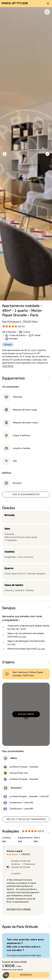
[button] (6, 975)
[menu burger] (48, 3)
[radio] (8, 854)
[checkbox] (47, 12)
